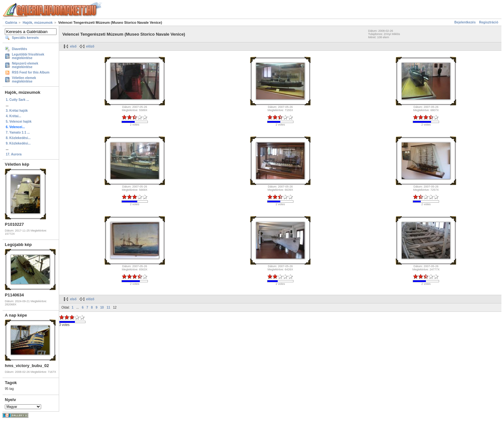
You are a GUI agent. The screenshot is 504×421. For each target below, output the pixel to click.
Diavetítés (19, 49)
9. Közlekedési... (18, 143)
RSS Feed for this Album (31, 72)
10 (102, 307)
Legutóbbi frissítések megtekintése (28, 56)
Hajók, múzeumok (38, 22)
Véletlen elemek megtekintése (24, 80)
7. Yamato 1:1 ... (18, 132)
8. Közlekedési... (18, 138)
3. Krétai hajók (17, 111)
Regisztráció (489, 22)
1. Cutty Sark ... (17, 100)
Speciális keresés (25, 38)
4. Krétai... (14, 116)
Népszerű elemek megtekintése (25, 65)
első (73, 46)
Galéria (11, 22)
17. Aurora (14, 154)
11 (108, 307)
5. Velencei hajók (19, 122)
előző (90, 46)
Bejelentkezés (465, 22)
